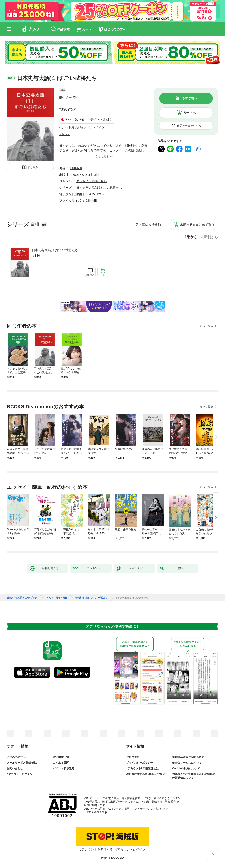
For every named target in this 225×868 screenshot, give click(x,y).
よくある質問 (61, 763)
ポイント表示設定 (64, 768)
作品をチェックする (189, 126)
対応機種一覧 (61, 757)
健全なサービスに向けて (187, 763)
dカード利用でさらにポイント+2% (80, 127)
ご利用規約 (133, 757)
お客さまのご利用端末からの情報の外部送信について (194, 776)
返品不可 (64, 134)
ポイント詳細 (99, 119)
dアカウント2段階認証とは (142, 768)
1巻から (191, 237)
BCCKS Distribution (87, 175)
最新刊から (209, 237)
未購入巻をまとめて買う (197, 224)
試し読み (33, 167)
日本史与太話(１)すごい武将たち (55, 250)
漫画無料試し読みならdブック (22, 598)
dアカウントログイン (20, 774)
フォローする (75, 98)
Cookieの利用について (186, 768)
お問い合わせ (15, 768)
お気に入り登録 (150, 224)
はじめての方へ (16, 757)
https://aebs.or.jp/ (97, 812)
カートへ (189, 113)
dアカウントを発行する (96, 849)
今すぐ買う (189, 98)
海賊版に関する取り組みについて (146, 774)
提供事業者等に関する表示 (188, 757)
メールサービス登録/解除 (22, 763)
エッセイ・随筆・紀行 (92, 181)
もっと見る (206, 326)
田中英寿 (65, 98)
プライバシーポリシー (139, 763)
